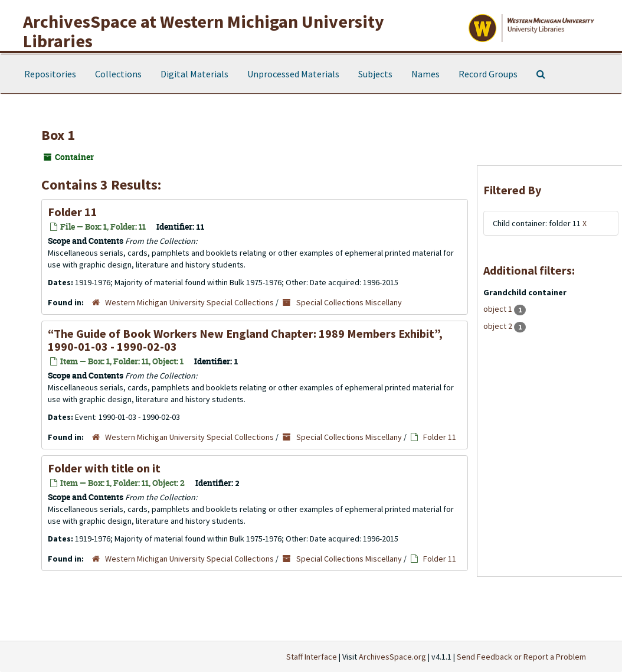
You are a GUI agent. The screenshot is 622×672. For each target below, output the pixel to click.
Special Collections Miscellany (349, 302)
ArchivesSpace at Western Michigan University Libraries (204, 31)
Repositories (50, 74)
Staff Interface (312, 657)
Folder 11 (73, 212)
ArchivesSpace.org (392, 657)
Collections (118, 74)
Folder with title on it (104, 468)
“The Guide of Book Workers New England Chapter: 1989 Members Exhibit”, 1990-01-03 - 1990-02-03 (245, 340)
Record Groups (488, 74)
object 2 (499, 326)
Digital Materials (194, 74)
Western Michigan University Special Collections (189, 302)
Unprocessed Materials (293, 74)
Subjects (375, 74)
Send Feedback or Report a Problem (521, 657)
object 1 (499, 309)
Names (425, 74)
